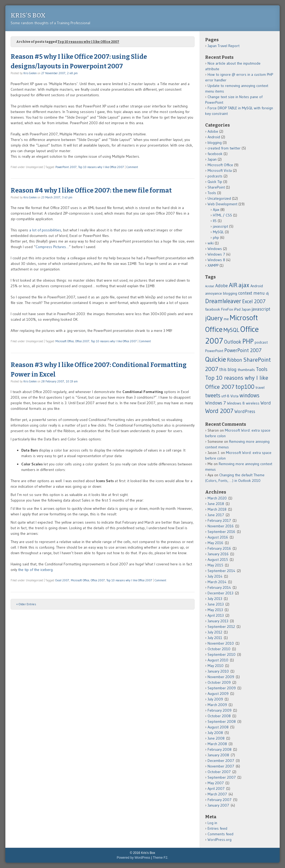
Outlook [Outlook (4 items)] (233, 342)
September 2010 (222, 654)
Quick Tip (215, 182)
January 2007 (218, 805)
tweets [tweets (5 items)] (213, 395)
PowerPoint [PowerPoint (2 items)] (214, 351)
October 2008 (219, 716)
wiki (211, 243)
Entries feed (217, 828)
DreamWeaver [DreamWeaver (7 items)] (223, 301)
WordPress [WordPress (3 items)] (245, 411)
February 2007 (220, 800)
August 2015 (218, 560)
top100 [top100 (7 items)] (245, 387)
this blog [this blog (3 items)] (228, 369)
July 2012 (215, 632)
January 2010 (218, 671)
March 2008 (217, 744)
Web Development (222, 204)
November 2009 (221, 677)
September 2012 (221, 627)
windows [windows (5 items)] (249, 395)
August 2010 (218, 660)
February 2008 (220, 749)
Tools (212, 193)
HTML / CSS (222, 215)
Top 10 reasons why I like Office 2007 (101, 167)
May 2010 (216, 666)
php (216, 237)
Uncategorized (219, 198)
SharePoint (216, 187)
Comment (132, 167)
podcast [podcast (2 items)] (261, 342)
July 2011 (215, 638)
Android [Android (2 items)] (257, 286)
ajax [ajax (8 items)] (244, 285)
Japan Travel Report (224, 46)
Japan (212, 159)
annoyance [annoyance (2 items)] (214, 293)
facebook (215, 154)
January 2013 (218, 621)
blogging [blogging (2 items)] (230, 293)
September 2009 (222, 688)
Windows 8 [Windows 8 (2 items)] (236, 403)
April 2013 (216, 615)
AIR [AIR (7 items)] (233, 285)
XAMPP (213, 265)
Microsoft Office (65, 341)
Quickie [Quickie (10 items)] (216, 359)
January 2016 (218, 554)
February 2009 (220, 710)
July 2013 (215, 599)
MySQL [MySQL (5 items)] (231, 330)
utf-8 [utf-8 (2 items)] (225, 396)
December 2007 (221, 761)
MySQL (218, 232)
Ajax (216, 210)
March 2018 (217, 509)
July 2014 (215, 576)
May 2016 (215, 543)
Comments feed (220, 834)
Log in (212, 823)
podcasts (215, 176)
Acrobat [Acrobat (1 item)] (210, 286)
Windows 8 (216, 260)
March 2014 (217, 582)
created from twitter (224, 148)
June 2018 (216, 504)
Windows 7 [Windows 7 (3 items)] (216, 403)
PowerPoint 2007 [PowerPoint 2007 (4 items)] (243, 350)
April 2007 (216, 788)
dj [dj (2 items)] (267, 293)
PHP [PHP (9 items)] (248, 341)
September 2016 (221, 532)
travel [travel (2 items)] (260, 387)
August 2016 (218, 537)
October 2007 (219, 772)
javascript (220, 226)
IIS (215, 221)
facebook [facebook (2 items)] (213, 309)
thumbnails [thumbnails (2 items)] (246, 370)
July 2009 (215, 699)
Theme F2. (160, 858)
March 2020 (217, 498)
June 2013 (216, 604)
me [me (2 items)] (226, 319)
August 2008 (218, 727)
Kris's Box (28, 15)
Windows (215, 249)
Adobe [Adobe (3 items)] (222, 286)
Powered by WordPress (134, 858)
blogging (215, 143)
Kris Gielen (30, 73)
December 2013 (220, 593)
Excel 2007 (62, 580)
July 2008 (215, 733)
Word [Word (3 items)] (266, 403)
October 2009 (219, 682)
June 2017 (216, 515)
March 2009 (217, 705)
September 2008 (222, 721)
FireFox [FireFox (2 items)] (227, 309)
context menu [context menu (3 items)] (251, 293)
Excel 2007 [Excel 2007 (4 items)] (254, 301)
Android (214, 137)
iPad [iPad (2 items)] (237, 309)
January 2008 (218, 755)
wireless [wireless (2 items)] (253, 403)
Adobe (213, 131)
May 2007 (216, 783)
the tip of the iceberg (35, 570)
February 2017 (219, 520)
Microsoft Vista (220, 170)
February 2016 (219, 548)
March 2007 (217, 794)
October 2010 (219, 649)
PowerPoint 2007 (66, 167)
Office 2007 (82, 341)
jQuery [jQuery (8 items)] (214, 318)
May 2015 (215, 565)
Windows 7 (216, 254)
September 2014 (221, 571)
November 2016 (221, 526)
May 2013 (215, 610)
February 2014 (219, 587)
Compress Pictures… (52, 247)
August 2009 (218, 694)
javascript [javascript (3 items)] (261, 309)
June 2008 (216, 738)
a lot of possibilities (45, 230)
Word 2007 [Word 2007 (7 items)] (219, 411)
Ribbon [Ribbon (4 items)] (235, 360)
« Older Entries (26, 604)
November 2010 (221, 643)
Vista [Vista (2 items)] (234, 396)
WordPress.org (220, 840)
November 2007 (221, 766)
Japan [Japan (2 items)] (246, 309)
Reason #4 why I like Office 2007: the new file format (91, 190)
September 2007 (222, 777)
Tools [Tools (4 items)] (262, 369)
